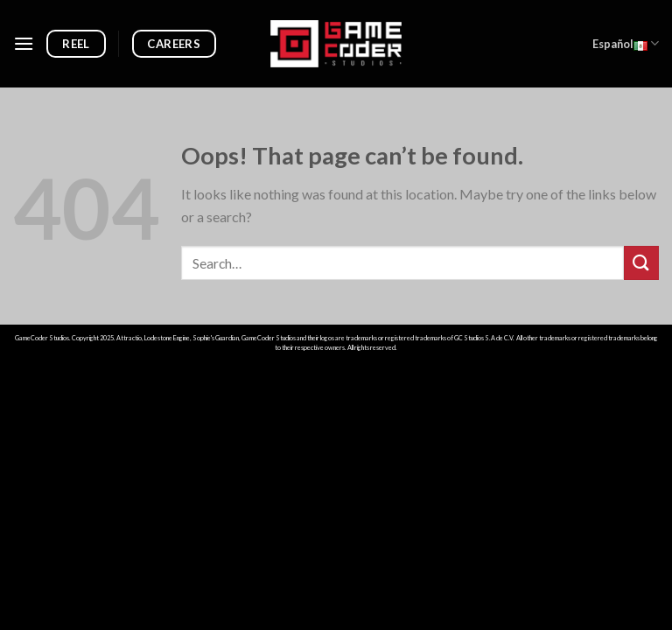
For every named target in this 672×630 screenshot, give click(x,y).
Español (626, 44)
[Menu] (24, 43)
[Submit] (641, 263)
